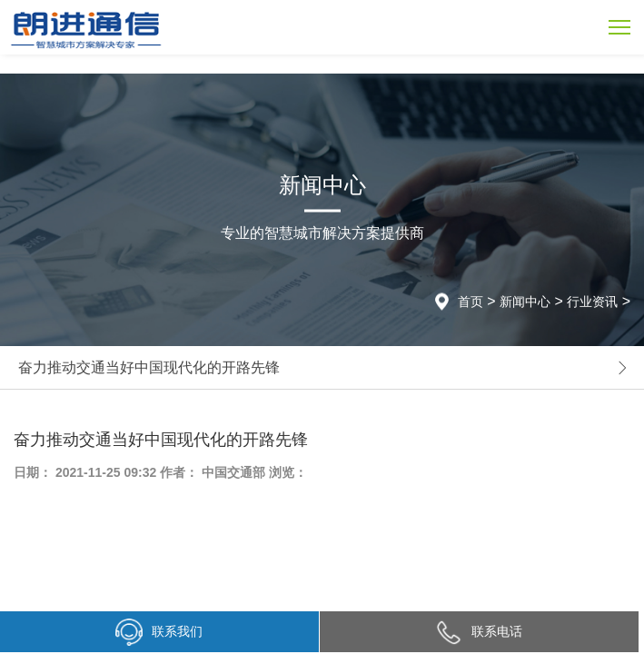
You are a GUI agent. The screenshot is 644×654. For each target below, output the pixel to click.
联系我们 (159, 632)
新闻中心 (525, 302)
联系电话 (479, 631)
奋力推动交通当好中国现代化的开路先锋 (149, 367)
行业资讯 (592, 302)
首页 (471, 302)
